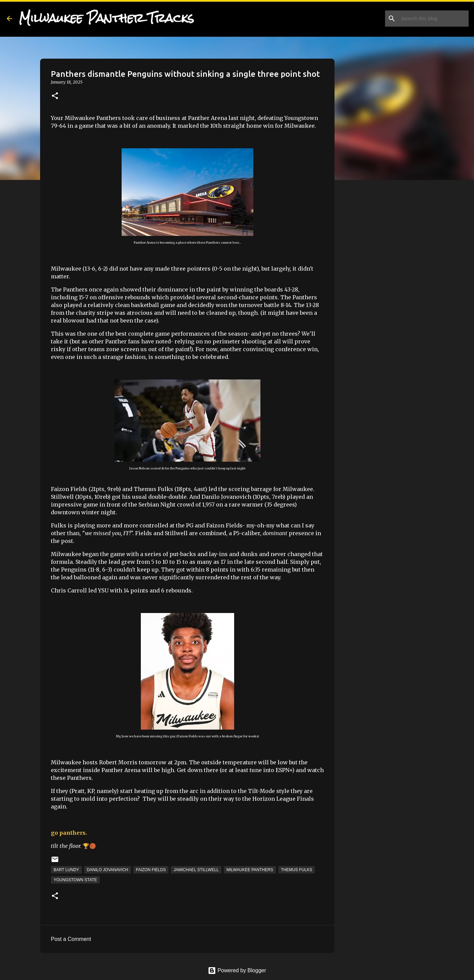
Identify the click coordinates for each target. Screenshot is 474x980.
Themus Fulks (297, 870)
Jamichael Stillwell (196, 870)
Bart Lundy (66, 870)
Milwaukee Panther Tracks (106, 18)
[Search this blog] (433, 19)
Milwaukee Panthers (250, 870)
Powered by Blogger (237, 970)
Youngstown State (75, 880)
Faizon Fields (151, 870)
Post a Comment (71, 939)
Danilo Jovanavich (108, 870)
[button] (55, 96)
